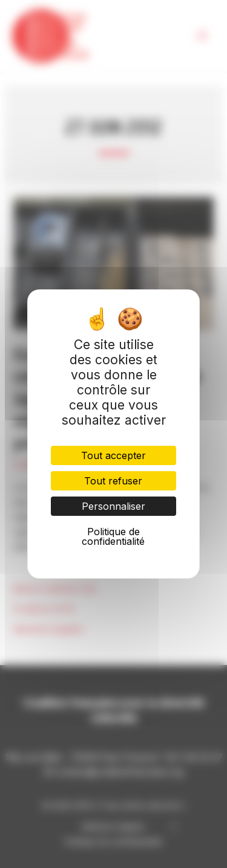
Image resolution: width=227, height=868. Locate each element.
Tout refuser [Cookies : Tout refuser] (113, 481)
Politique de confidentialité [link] (113, 536)
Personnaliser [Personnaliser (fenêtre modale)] (113, 506)
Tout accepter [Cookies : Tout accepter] (113, 455)
